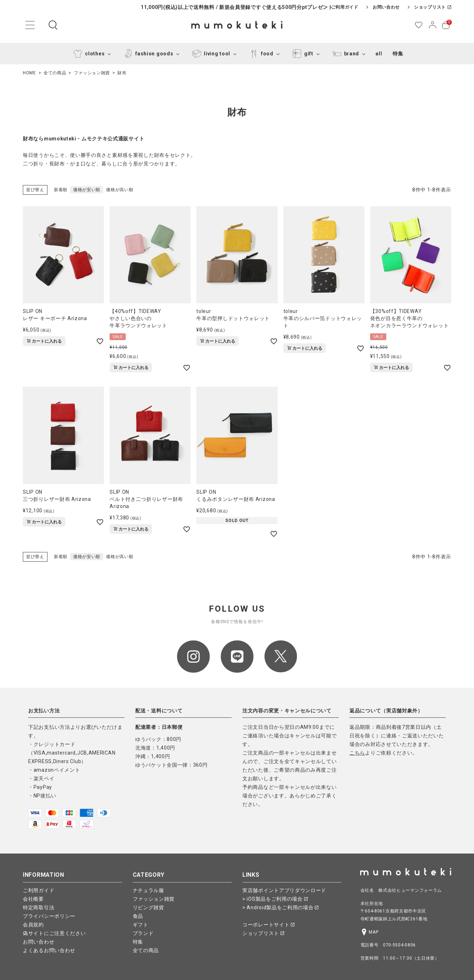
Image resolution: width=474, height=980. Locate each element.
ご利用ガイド (345, 7)
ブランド (143, 933)
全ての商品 (55, 73)
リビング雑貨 (148, 907)
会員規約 (33, 925)
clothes (88, 54)
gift (302, 54)
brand (345, 54)
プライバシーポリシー (49, 916)
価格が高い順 (120, 190)
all (379, 54)
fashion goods (147, 54)
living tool (210, 54)
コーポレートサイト (268, 925)
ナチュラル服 (148, 890)
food (260, 54)
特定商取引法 (39, 907)
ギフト (141, 925)
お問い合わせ (386, 7)
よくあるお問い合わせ (49, 950)
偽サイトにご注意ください (54, 933)
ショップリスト (433, 7)
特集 (398, 54)
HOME (29, 73)
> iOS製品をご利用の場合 (275, 899)
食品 (138, 916)
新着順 (61, 190)
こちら (357, 753)
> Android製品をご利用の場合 (280, 907)
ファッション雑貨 (92, 73)
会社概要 (33, 899)
